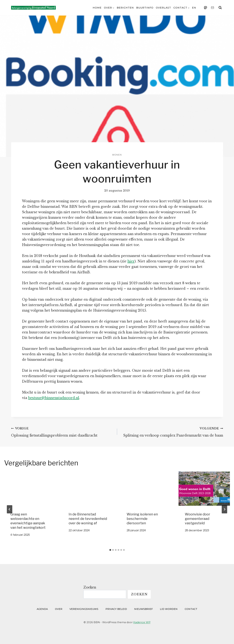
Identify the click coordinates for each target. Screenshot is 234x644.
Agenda (42, 609)
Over (59, 609)
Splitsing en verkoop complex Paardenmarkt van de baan (172, 431)
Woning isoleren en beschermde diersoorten (142, 519)
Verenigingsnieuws (84, 609)
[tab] (110, 550)
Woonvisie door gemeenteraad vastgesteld (197, 519)
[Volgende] (224, 509)
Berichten (125, 8)
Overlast (163, 8)
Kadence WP (142, 622)
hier (131, 261)
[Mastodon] (205, 8)
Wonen (117, 155)
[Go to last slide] (10, 509)
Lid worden (169, 609)
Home (97, 8)
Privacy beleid (116, 609)
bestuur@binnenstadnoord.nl (54, 398)
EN (194, 8)
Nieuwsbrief (143, 609)
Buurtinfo (145, 8)
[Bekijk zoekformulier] (220, 8)
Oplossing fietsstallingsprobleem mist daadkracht (62, 431)
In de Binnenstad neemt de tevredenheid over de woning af (88, 519)
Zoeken (90, 587)
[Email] (212, 8)
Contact (191, 609)
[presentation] (30, 489)
